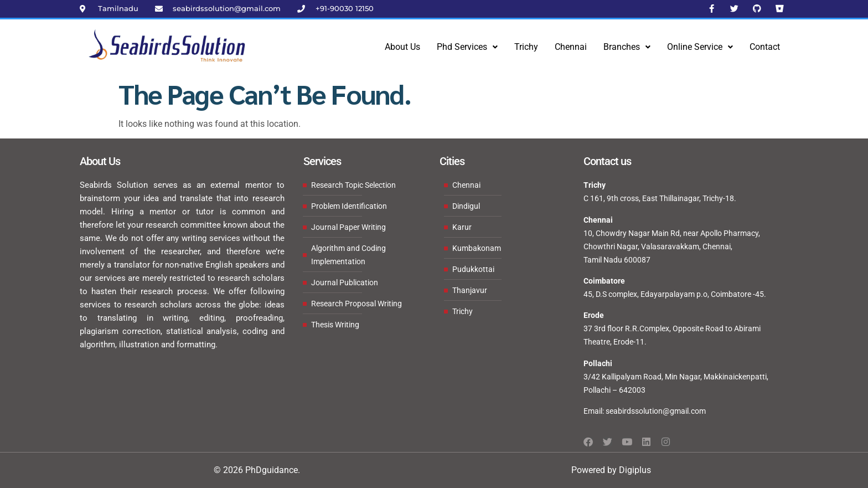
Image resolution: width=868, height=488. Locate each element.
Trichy (526, 47)
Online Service (700, 47)
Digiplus (635, 470)
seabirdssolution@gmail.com (656, 411)
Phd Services (467, 47)
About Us (402, 47)
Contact (765, 47)
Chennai (571, 47)
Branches (627, 47)
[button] (467, 47)
